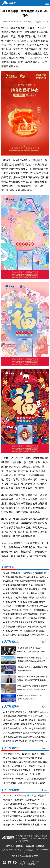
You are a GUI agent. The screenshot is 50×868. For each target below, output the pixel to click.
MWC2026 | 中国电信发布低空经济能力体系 (24, 581)
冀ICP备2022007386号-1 (12, 850)
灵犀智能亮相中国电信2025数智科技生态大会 (25, 627)
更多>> (44, 642)
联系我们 (20, 846)
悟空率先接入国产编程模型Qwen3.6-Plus (23, 758)
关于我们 (10, 846)
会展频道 (40, 846)
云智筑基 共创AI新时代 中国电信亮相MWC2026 (26, 606)
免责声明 (30, 846)
